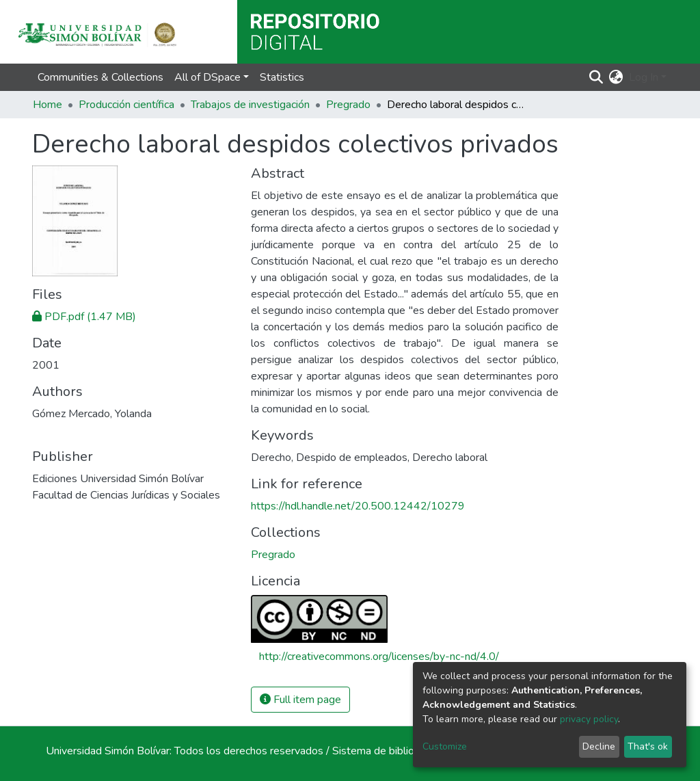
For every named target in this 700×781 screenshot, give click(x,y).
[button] (616, 77)
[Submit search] (596, 77)
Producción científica (126, 105)
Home (48, 105)
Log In (644, 77)
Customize (445, 746)
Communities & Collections (100, 77)
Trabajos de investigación (250, 105)
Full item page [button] (300, 700)
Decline (599, 746)
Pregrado (348, 105)
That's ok (648, 746)
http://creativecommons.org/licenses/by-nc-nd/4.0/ (379, 657)
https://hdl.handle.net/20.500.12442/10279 (358, 506)
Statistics (282, 77)
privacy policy (589, 719)
